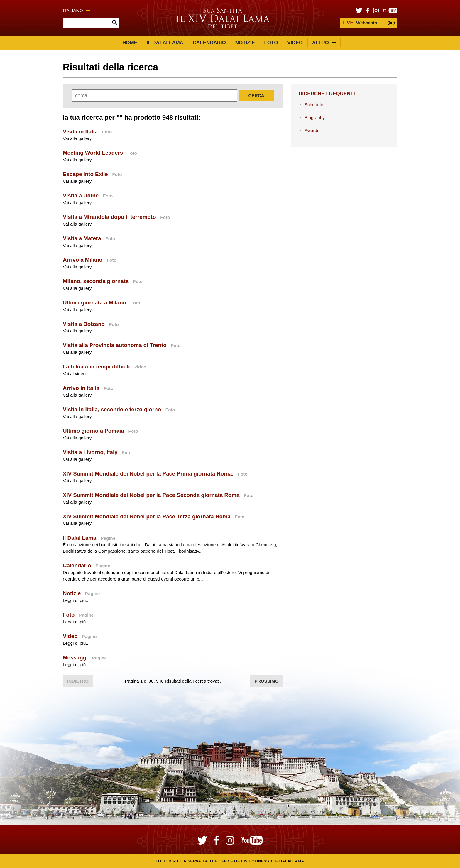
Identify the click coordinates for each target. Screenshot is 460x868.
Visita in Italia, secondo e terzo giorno (112, 409)
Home (130, 43)
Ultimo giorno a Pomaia (93, 431)
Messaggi (75, 658)
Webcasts (360, 23)
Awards (312, 130)
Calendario (209, 43)
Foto (271, 43)
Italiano (77, 10)
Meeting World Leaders (93, 153)
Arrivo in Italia (81, 388)
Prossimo (267, 681)
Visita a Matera (82, 238)
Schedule (314, 105)
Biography (315, 117)
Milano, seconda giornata (96, 281)
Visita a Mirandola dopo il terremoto (109, 217)
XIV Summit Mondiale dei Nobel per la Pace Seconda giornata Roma (151, 495)
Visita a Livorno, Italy (90, 452)
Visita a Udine (81, 196)
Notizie (245, 43)
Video (295, 43)
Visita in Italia (80, 132)
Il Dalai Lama (165, 43)
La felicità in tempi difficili (96, 367)
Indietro (78, 681)
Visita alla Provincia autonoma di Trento (115, 345)
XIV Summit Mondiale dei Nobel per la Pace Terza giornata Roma (147, 516)
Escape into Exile (85, 174)
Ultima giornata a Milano (94, 303)
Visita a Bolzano (84, 324)
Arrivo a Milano (83, 260)
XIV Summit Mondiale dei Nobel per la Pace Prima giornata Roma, (149, 474)
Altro (324, 43)
